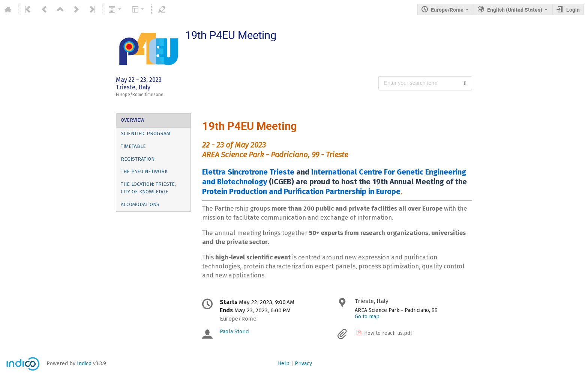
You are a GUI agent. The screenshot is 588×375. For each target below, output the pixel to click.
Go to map (367, 317)
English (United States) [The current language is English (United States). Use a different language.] (515, 10)
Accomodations (140, 205)
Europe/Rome (447, 10)
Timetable (133, 146)
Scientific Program (145, 134)
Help (284, 364)
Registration (138, 159)
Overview (133, 120)
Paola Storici (235, 332)
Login (573, 10)
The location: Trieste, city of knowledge (148, 188)
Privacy (303, 364)
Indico (84, 364)
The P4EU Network (144, 172)
